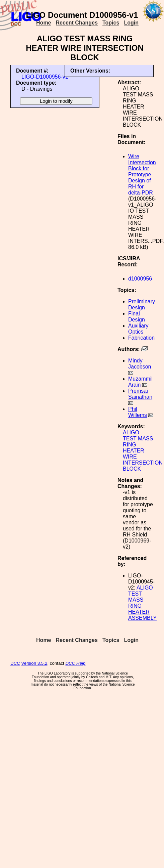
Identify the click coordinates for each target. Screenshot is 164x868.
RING (130, 445)
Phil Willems (138, 412)
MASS (145, 439)
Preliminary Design (142, 305)
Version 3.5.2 (34, 663)
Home (44, 23)
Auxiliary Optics (138, 329)
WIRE (130, 457)
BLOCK (132, 469)
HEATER (134, 451)
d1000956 (140, 279)
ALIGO (131, 432)
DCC (15, 663)
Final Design (137, 317)
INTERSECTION (143, 463)
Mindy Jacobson (140, 364)
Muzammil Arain (140, 382)
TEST (130, 439)
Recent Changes (77, 23)
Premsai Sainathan (140, 394)
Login (131, 23)
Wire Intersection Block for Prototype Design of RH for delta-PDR (142, 175)
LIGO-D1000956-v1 (45, 77)
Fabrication (141, 338)
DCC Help (76, 663)
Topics (111, 23)
